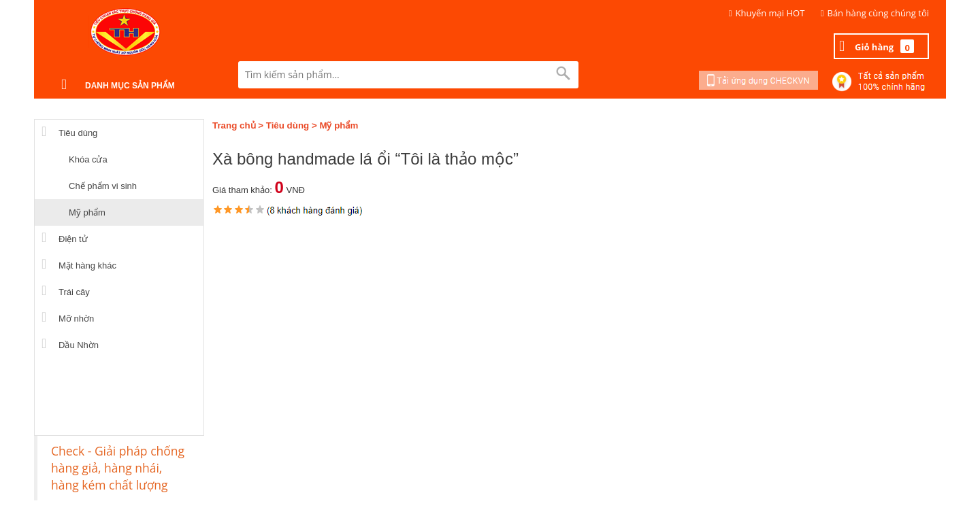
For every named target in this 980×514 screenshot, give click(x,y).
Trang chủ (234, 125)
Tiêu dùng (288, 125)
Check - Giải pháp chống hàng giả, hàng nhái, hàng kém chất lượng (118, 468)
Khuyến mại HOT (770, 13)
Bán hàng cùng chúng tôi (879, 13)
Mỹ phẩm (339, 125)
